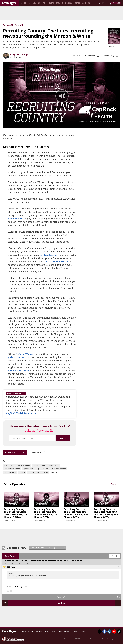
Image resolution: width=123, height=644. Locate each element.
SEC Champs (12, 567)
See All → (115, 484)
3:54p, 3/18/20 (115, 567)
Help (46, 632)
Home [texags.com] (24, 632)
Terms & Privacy (63, 632)
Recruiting (42, 3)
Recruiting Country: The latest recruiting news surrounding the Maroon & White (16, 513)
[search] (90, 3)
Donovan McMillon (19, 371)
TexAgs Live (8, 465)
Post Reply (10, 556)
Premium (59, 3)
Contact (53, 632)
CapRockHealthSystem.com (22, 413)
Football (32, 3)
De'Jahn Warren (25, 354)
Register (106, 3)
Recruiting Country (40, 465)
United (77, 3)
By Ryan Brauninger (20, 54)
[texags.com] (9, 3)
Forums (24, 3)
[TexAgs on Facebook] (104, 632)
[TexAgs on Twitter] (100, 632)
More (84, 3)
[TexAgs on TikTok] (119, 632)
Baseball (22, 472)
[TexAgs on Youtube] (114, 632)
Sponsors (69, 3)
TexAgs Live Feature (23, 465)
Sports (51, 3)
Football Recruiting (35, 472)
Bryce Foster (15, 219)
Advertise (39, 632)
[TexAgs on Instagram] (109, 632)
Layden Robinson (49, 255)
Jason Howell (11, 520)
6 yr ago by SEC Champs (31, 563)
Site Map (74, 632)
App (90, 632)
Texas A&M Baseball (13, 25)
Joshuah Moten (17, 357)
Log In (100, 3)
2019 (46, 472)
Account (31, 632)
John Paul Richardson (56, 261)
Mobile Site (83, 632)
